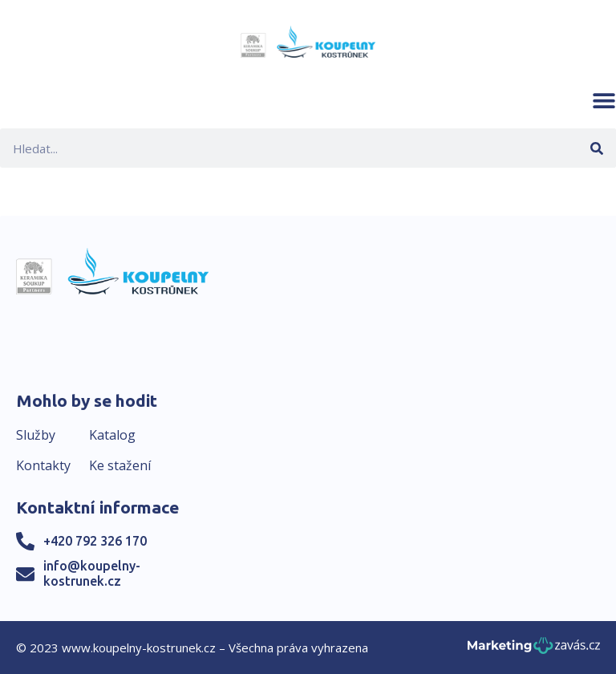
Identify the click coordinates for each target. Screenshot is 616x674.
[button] (604, 100)
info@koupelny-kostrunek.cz (92, 573)
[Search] (596, 148)
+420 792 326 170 (95, 541)
